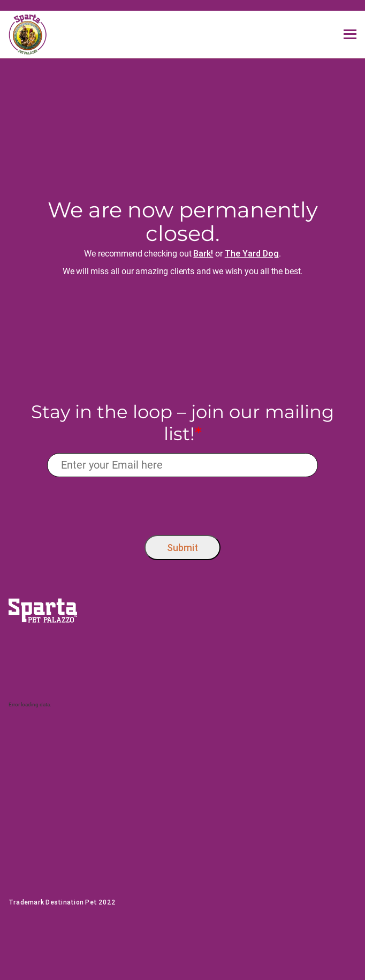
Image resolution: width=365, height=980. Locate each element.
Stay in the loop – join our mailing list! (182, 423)
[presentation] (183, 503)
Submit (182, 548)
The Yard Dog (252, 253)
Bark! (203, 253)
